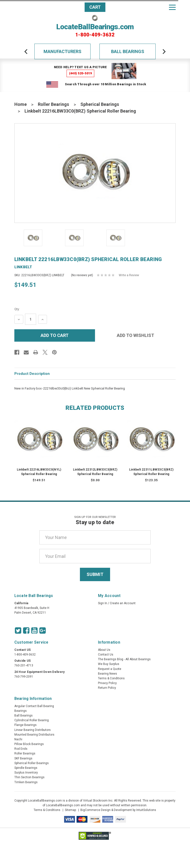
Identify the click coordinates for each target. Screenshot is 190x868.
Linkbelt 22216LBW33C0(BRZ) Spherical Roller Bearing (80, 111)
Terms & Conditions (111, 678)
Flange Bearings (25, 725)
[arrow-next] (164, 52)
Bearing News (107, 674)
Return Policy (107, 688)
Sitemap (70, 810)
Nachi (18, 739)
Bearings (21, 711)
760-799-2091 (24, 677)
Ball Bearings (128, 51)
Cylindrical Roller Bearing (32, 720)
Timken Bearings (26, 782)
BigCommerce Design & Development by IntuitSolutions (118, 810)
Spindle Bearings (26, 768)
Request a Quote (110, 669)
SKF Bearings (23, 758)
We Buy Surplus (109, 664)
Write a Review (129, 275)
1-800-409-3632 (95, 35)
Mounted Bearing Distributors (34, 735)
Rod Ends (21, 749)
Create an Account (123, 603)
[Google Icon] (43, 630)
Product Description (32, 374)
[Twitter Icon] (18, 630)
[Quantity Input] (31, 319)
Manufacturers (62, 51)
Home (21, 104)
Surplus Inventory (26, 773)
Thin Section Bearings (29, 777)
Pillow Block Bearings (29, 744)
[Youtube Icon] (34, 630)
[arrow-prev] (26, 52)
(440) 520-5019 (81, 73)
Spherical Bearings (100, 104)
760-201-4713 (24, 665)
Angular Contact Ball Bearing (34, 706)
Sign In (103, 603)
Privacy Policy (107, 683)
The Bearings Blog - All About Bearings (124, 659)
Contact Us (106, 655)
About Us (104, 650)
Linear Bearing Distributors (33, 730)
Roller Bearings (53, 104)
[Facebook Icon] (26, 630)
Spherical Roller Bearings (32, 763)
